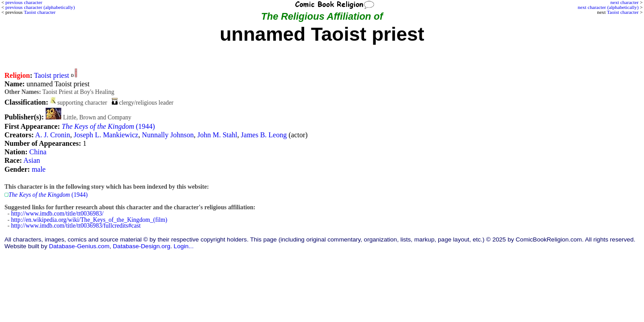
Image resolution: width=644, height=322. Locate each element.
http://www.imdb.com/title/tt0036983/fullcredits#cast (76, 226)
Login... (184, 246)
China (38, 152)
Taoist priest (51, 75)
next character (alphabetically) (608, 7)
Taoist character (623, 12)
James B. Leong (264, 135)
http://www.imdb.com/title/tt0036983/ (57, 214)
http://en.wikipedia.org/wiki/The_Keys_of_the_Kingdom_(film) (89, 220)
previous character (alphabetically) (40, 7)
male (39, 169)
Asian (32, 160)
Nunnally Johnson (168, 135)
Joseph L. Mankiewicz (106, 135)
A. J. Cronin (53, 135)
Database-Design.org (141, 246)
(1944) (108, 126)
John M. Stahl (217, 135)
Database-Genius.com (79, 246)
